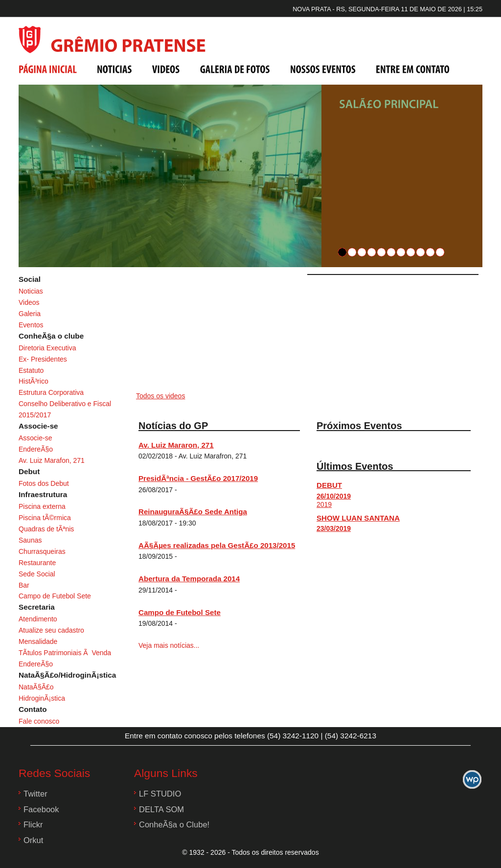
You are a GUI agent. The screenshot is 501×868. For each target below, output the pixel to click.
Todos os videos (160, 396)
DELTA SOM (161, 810)
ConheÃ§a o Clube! (174, 825)
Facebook (41, 810)
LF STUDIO (160, 794)
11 (440, 252)
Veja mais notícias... (169, 645)
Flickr (33, 825)
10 (430, 252)
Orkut (33, 840)
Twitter (35, 794)
